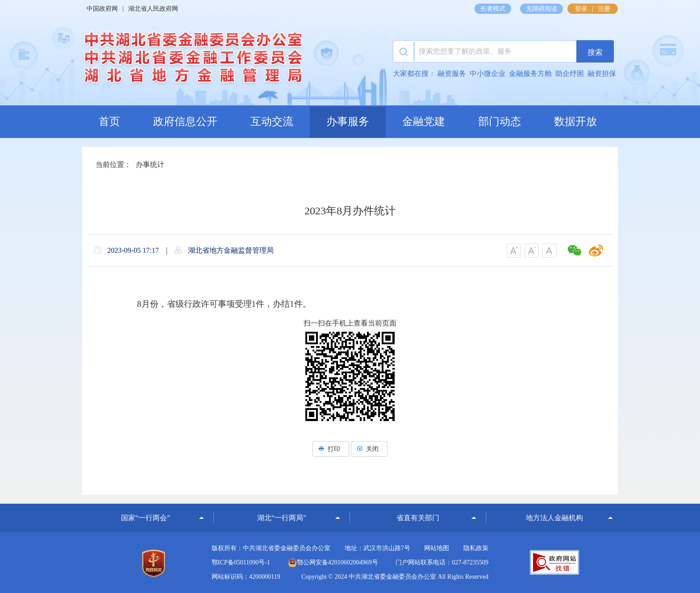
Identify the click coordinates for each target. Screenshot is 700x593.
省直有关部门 (418, 518)
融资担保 (602, 73)
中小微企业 (487, 73)
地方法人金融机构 (554, 518)
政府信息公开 (185, 121)
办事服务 (348, 121)
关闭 (369, 449)
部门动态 (500, 121)
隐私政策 (476, 548)
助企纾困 (570, 73)
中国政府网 (102, 9)
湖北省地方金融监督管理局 (192, 60)
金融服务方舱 (530, 73)
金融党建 (424, 121)
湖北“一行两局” (282, 518)
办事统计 (150, 165)
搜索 (589, 52)
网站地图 (437, 548)
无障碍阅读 (542, 9)
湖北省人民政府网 (153, 9)
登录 (581, 9)
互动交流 (272, 121)
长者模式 (493, 9)
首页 (109, 121)
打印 (331, 449)
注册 (604, 9)
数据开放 (575, 121)
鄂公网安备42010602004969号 (333, 562)
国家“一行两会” (146, 518)
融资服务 (452, 73)
